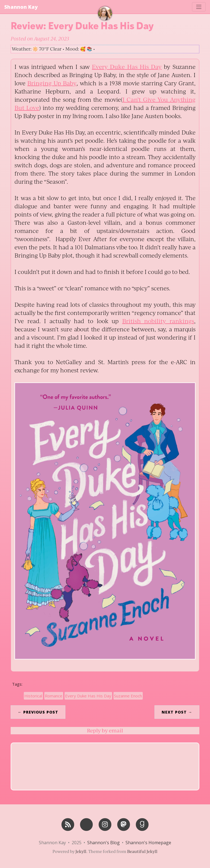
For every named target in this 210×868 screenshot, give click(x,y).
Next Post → (177, 712)
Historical (33, 696)
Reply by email (105, 730)
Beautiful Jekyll (142, 851)
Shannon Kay (21, 7)
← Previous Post (38, 712)
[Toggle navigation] (199, 7)
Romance (54, 696)
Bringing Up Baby (52, 83)
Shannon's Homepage (148, 843)
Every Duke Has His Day (127, 67)
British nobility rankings (158, 321)
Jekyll (81, 851)
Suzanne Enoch (128, 696)
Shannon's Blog (103, 843)
